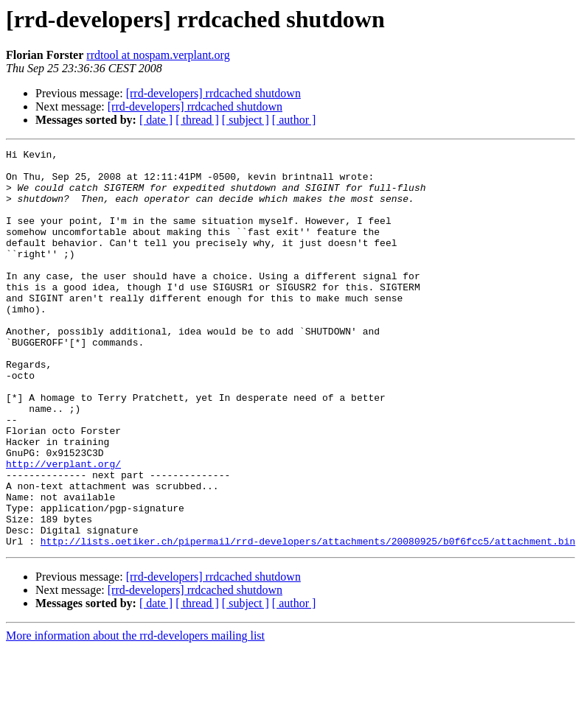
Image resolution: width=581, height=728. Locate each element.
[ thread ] (197, 120)
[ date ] (156, 120)
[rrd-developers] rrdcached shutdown (213, 93)
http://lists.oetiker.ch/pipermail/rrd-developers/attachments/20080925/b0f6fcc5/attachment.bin (308, 620)
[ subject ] (246, 120)
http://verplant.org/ (63, 528)
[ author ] (294, 120)
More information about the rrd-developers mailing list (135, 715)
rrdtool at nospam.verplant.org (158, 55)
